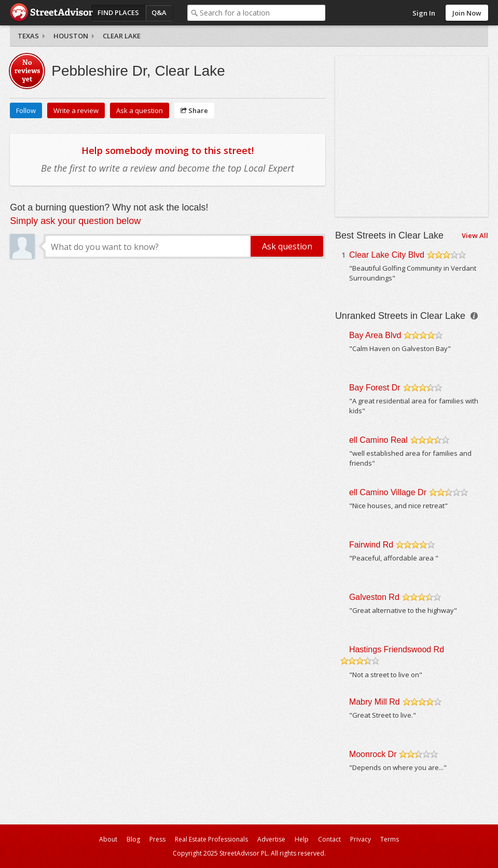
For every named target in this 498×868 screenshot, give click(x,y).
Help (302, 839)
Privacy (361, 839)
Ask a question (140, 110)
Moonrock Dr (373, 754)
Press (157, 839)
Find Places (118, 12)
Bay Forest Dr (375, 388)
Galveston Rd (374, 597)
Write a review (76, 110)
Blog (133, 839)
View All (475, 235)
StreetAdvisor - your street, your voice (51, 13)
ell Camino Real (378, 440)
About (108, 839)
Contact (329, 839)
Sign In (424, 13)
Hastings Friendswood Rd (397, 649)
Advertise (271, 839)
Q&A (159, 12)
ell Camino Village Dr (388, 492)
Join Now (467, 13)
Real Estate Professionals (211, 839)
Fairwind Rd (371, 545)
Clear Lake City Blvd (387, 255)
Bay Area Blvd (375, 335)
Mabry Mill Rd (375, 702)
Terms (390, 839)
